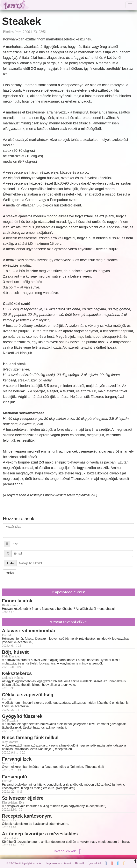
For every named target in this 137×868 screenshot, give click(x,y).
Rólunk (67, 863)
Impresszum (53, 863)
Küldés (10, 573)
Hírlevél (80, 863)
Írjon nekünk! (95, 863)
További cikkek (68, 851)
